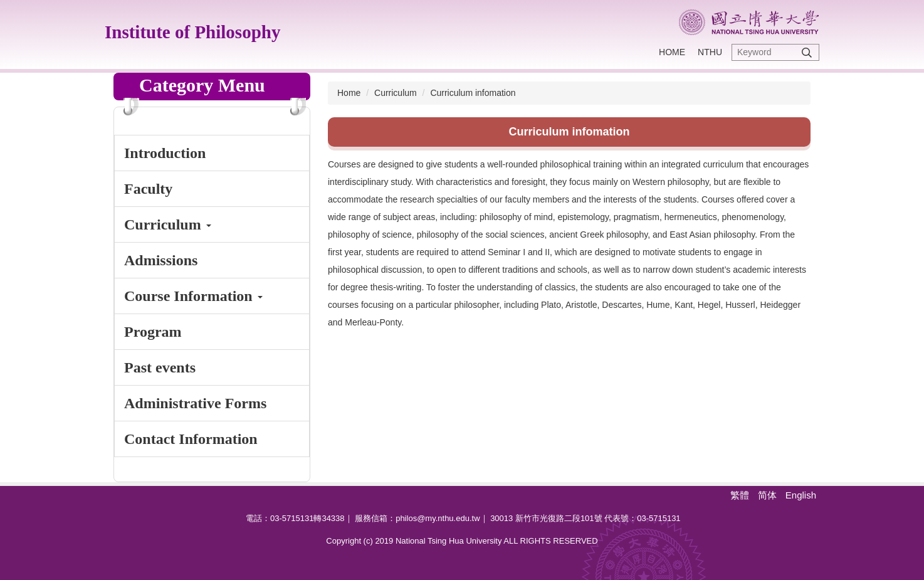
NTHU (710, 52)
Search (807, 52)
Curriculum (396, 93)
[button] (212, 224)
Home (672, 52)
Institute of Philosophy (192, 32)
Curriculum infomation (473, 93)
